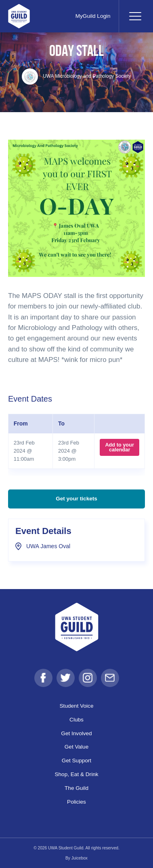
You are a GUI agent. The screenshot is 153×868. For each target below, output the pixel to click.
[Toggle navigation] (135, 16)
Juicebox (80, 858)
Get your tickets (76, 499)
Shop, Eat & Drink (76, 774)
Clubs (76, 720)
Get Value (76, 747)
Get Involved (76, 733)
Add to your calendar (119, 447)
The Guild (76, 788)
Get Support (76, 761)
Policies (76, 802)
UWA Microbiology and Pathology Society (76, 76)
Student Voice (77, 706)
